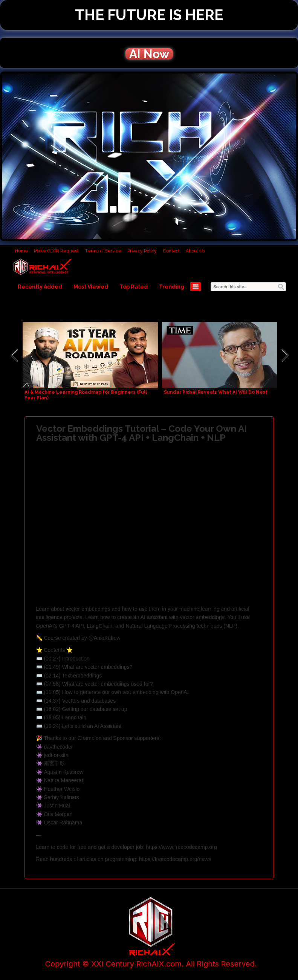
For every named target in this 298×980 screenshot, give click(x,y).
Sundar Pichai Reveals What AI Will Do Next (216, 392)
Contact (171, 251)
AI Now (149, 54)
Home (21, 251)
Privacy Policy (142, 251)
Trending (172, 287)
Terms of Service (103, 251)
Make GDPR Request (56, 251)
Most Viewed (91, 287)
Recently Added (40, 287)
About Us (195, 251)
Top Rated (134, 287)
